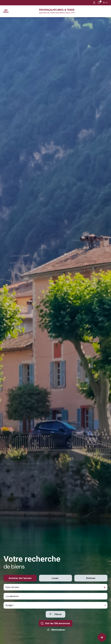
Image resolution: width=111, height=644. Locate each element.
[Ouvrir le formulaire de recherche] (56, 620)
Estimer (91, 584)
